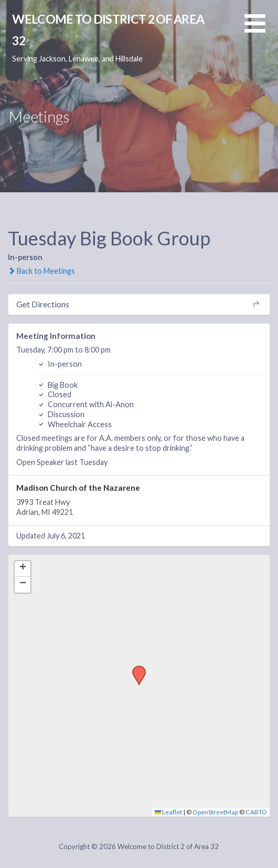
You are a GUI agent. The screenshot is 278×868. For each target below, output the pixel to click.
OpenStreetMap (215, 812)
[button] (261, 30)
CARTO (256, 812)
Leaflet (168, 812)
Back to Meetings (41, 271)
